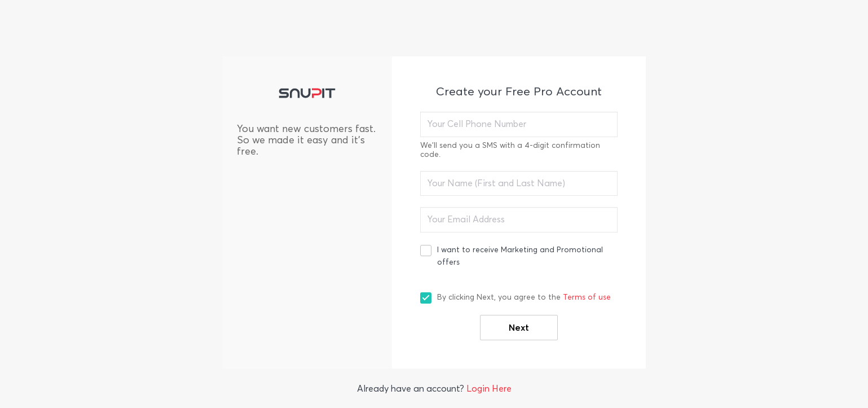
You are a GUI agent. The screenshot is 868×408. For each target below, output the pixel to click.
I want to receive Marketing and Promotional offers (520, 256)
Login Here (489, 389)
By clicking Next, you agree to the (524, 297)
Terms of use (587, 297)
